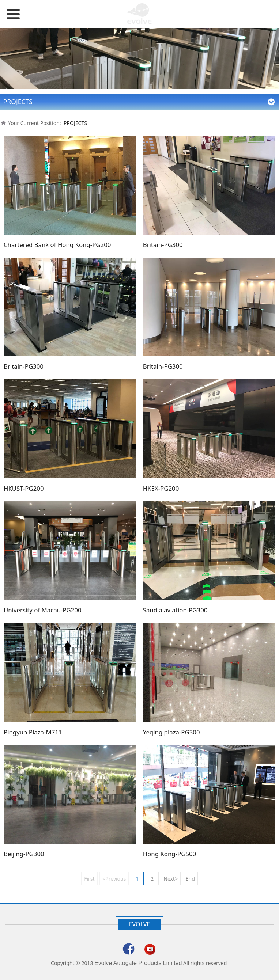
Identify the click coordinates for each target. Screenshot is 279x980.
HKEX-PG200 (161, 488)
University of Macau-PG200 (43, 610)
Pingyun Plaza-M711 (33, 732)
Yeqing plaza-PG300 (171, 732)
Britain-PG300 (163, 245)
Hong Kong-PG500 (169, 854)
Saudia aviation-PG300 (175, 610)
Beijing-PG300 (24, 854)
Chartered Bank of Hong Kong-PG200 (57, 245)
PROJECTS (75, 123)
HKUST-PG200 (24, 488)
